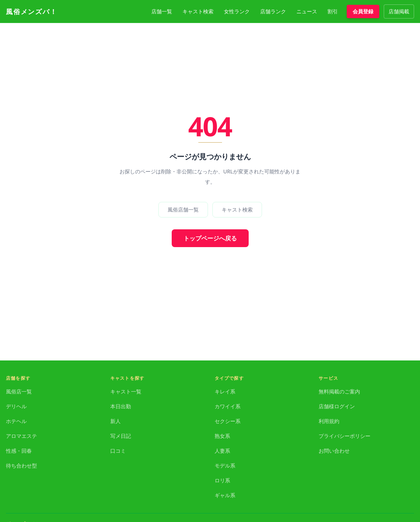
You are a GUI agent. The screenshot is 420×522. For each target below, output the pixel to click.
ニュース (307, 11)
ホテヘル (16, 421)
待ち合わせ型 (21, 466)
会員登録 (363, 11)
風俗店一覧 (19, 391)
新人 (115, 421)
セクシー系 (228, 421)
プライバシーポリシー (345, 436)
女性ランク (237, 11)
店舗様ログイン (337, 406)
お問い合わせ (334, 451)
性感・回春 (19, 451)
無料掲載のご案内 (339, 391)
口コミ (118, 451)
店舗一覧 (162, 11)
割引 (333, 11)
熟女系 (222, 436)
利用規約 (329, 421)
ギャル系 (225, 495)
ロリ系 (222, 480)
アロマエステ (21, 436)
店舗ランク (273, 11)
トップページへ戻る (210, 238)
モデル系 (225, 466)
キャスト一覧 (126, 391)
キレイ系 (225, 391)
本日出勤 (121, 406)
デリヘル (16, 406)
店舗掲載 (399, 11)
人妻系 (222, 451)
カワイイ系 (228, 406)
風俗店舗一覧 (183, 210)
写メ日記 (121, 436)
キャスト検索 (198, 11)
